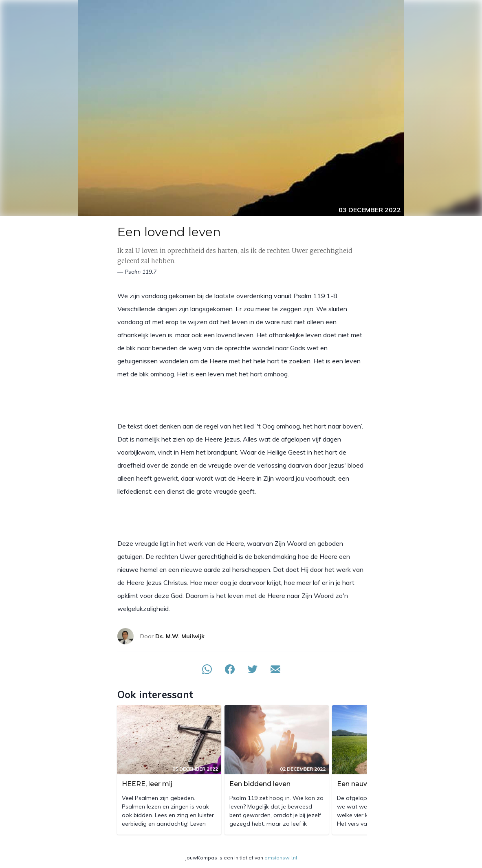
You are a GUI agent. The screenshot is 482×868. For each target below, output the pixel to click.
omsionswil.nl (281, 858)
